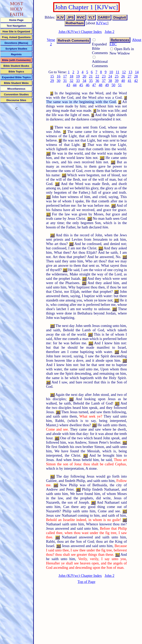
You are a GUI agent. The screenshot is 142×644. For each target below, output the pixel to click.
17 (65, 76)
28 (136, 76)
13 (130, 72)
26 (123, 76)
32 (71, 81)
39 (117, 81)
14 (137, 72)
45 (81, 85)
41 (130, 81)
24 (110, 76)
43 (68, 85)
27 (130, 76)
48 (101, 85)
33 (78, 81)
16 (59, 76)
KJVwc (102, 23)
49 (107, 85)
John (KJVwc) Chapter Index (80, 32)
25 (117, 76)
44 (75, 85)
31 (65, 81)
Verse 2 (51, 42)
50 (113, 85)
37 (104, 81)
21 (91, 76)
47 (94, 85)
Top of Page (86, 582)
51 (120, 85)
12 (124, 72)
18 (71, 76)
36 (97, 81)
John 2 (109, 32)
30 (59, 81)
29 (52, 81)
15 (52, 76)
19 (78, 76)
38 (110, 81)
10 (111, 72)
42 (136, 81)
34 (84, 81)
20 (84, 76)
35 (91, 81)
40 (123, 81)
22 (97, 76)
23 (104, 76)
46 (88, 85)
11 (117, 72)
